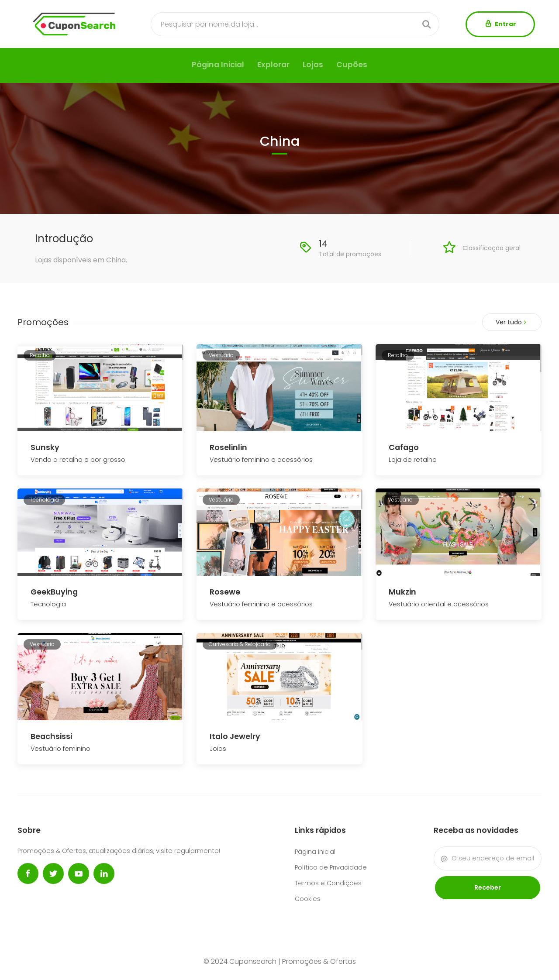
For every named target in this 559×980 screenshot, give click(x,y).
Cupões (352, 65)
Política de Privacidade (331, 867)
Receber (488, 887)
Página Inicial (218, 65)
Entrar (500, 24)
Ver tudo (512, 322)
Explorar (273, 65)
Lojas (313, 65)
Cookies (308, 899)
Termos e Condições (328, 883)
